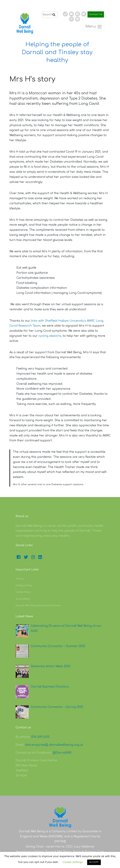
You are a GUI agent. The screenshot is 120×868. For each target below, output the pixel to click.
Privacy (20, 579)
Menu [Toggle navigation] (94, 27)
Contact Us (96, 14)
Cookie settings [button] (73, 862)
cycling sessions (50, 336)
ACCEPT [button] (94, 862)
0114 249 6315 (40, 737)
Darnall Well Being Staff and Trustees (38, 606)
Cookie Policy (23, 592)
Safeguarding (24, 585)
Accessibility (23, 599)
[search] (50, 15)
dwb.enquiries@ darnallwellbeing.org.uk (54, 745)
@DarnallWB (62, 753)
